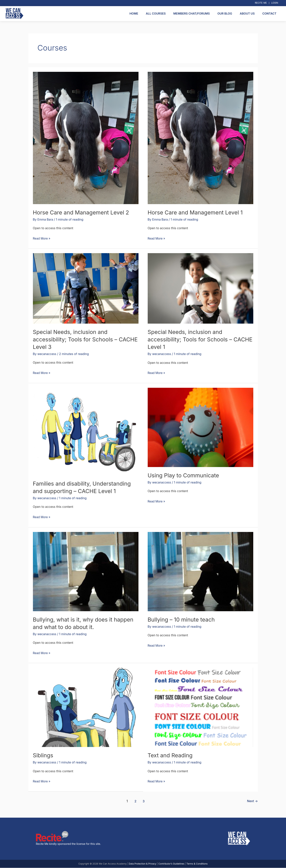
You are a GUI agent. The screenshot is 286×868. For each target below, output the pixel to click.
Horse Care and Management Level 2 (83, 212)
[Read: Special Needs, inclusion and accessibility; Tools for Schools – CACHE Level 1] (200, 288)
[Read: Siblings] (86, 707)
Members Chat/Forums (191, 13)
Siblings (44, 755)
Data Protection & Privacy (143, 864)
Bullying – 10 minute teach (183, 619)
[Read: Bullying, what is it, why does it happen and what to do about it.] (86, 571)
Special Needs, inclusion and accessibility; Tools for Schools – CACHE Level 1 (192, 340)
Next (252, 801)
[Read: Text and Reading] (200, 707)
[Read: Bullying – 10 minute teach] (200, 571)
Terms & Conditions (197, 864)
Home (134, 13)
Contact (269, 13)
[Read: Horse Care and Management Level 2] (86, 138)
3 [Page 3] (143, 801)
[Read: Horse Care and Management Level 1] (200, 138)
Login (274, 3)
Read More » (42, 238)
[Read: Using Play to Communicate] (200, 427)
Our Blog (225, 13)
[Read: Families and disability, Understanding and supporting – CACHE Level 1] (86, 431)
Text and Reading (171, 755)
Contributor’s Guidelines (171, 864)
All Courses (156, 13)
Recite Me (260, 3)
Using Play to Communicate (185, 475)
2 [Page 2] (135, 801)
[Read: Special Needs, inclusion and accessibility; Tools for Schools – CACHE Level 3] (86, 288)
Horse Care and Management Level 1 (197, 212)
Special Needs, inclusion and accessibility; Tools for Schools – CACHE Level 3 (77, 339)
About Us (247, 13)
